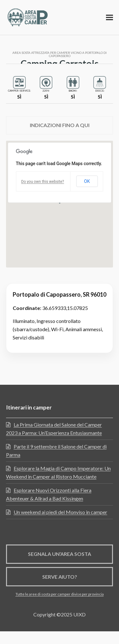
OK (87, 181)
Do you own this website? (43, 182)
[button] (109, 17)
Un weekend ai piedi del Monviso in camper (60, 512)
